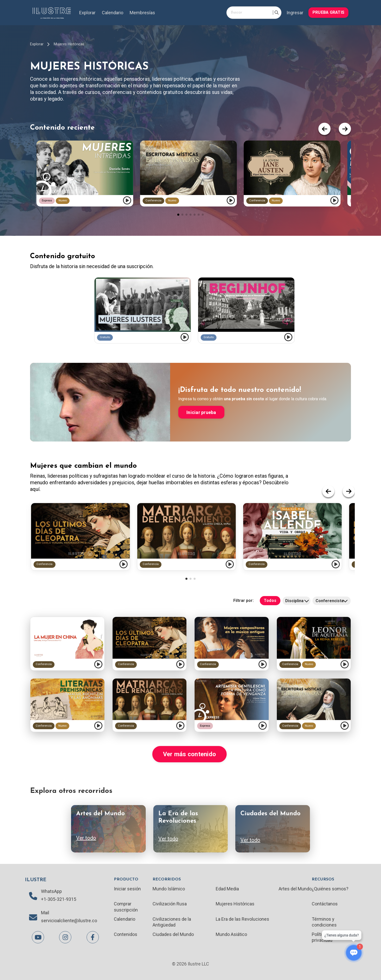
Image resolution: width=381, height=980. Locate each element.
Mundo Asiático (231, 934)
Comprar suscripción (126, 907)
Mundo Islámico (169, 889)
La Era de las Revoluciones (242, 919)
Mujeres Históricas (69, 44)
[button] (178, 215)
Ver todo (86, 838)
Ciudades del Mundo (173, 934)
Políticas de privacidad (323, 937)
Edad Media (227, 889)
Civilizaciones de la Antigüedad (172, 922)
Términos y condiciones (324, 922)
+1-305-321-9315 (59, 899)
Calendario (113, 13)
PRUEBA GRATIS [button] (328, 12)
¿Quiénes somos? (330, 889)
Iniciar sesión (127, 889)
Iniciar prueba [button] (201, 412)
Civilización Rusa (170, 904)
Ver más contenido (189, 754)
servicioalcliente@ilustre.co (69, 921)
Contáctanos (325, 904)
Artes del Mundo (295, 889)
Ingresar (295, 13)
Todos (270, 601)
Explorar (87, 13)
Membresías (142, 13)
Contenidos (126, 934)
